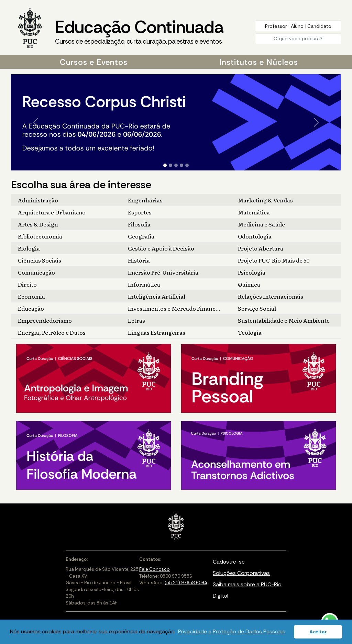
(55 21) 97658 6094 (186, 583)
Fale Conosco (155, 569)
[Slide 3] (176, 165)
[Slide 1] (165, 165)
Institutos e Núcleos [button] (259, 62)
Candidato (319, 26)
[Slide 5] (187, 165)
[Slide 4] (181, 165)
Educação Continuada (139, 31)
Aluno (298, 26)
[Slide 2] (170, 165)
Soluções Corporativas (241, 573)
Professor (277, 26)
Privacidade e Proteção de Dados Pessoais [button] (232, 631)
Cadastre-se (229, 562)
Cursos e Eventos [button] (94, 62)
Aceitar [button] (318, 632)
